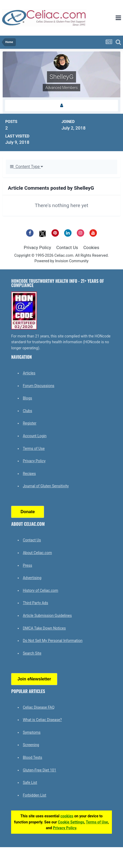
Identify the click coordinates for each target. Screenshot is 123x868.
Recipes (29, 474)
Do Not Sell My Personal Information (53, 641)
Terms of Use (34, 449)
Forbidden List (34, 795)
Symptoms (32, 732)
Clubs (27, 411)
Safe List (30, 783)
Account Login (35, 436)
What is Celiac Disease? (42, 720)
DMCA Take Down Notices (44, 628)
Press (27, 565)
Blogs (27, 398)
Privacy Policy (37, 247)
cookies (67, 816)
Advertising (32, 578)
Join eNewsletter (34, 679)
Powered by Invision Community (62, 261)
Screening (31, 745)
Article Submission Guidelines (47, 616)
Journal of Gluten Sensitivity (46, 486)
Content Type (27, 167)
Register (29, 423)
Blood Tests (32, 757)
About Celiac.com (37, 553)
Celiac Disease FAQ (39, 707)
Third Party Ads (35, 603)
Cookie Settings (71, 822)
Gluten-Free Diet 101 (39, 770)
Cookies (91, 247)
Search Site (32, 653)
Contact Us (67, 247)
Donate (28, 512)
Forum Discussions (38, 386)
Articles (29, 373)
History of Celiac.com (40, 590)
